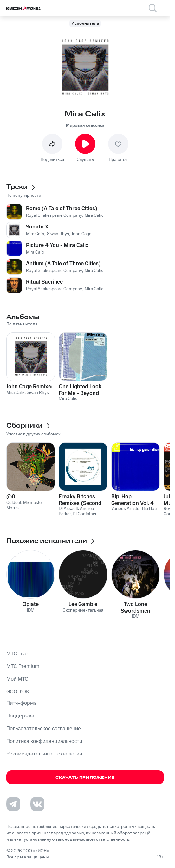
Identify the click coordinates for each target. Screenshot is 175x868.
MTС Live (17, 654)
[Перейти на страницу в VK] (37, 804)
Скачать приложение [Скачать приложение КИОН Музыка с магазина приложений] (85, 778)
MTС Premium (23, 666)
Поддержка (20, 716)
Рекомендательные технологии (44, 754)
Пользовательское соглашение (44, 729)
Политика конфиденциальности (44, 741)
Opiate (31, 604)
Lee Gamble (83, 604)
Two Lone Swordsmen (136, 608)
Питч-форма (22, 703)
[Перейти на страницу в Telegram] (13, 804)
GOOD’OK (18, 692)
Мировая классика (85, 125)
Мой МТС (17, 679)
